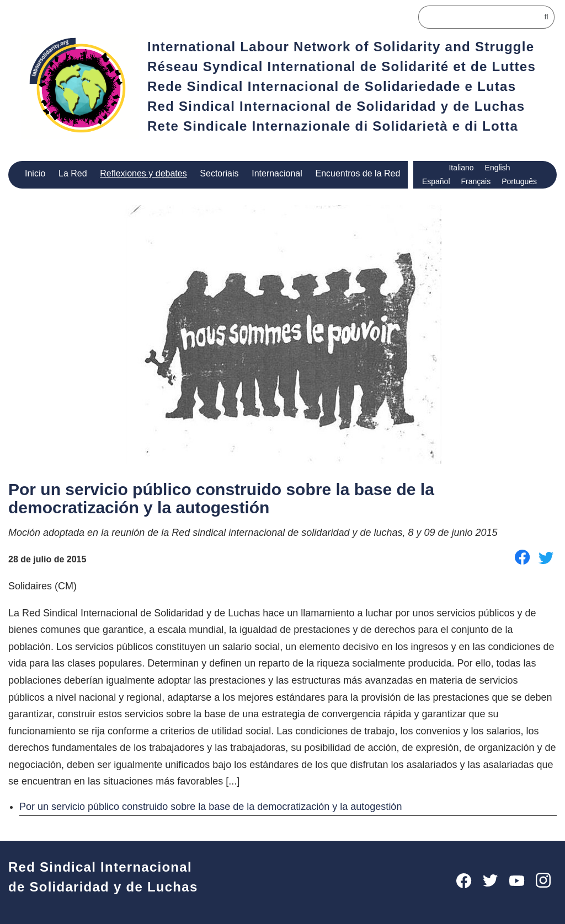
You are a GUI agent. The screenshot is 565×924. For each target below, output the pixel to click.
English (499, 168)
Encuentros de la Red (359, 173)
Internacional (277, 173)
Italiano (462, 168)
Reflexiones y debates (143, 173)
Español (436, 182)
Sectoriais (218, 173)
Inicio (36, 173)
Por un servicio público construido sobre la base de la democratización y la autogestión (217, 806)
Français (475, 182)
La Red (73, 173)
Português (519, 182)
